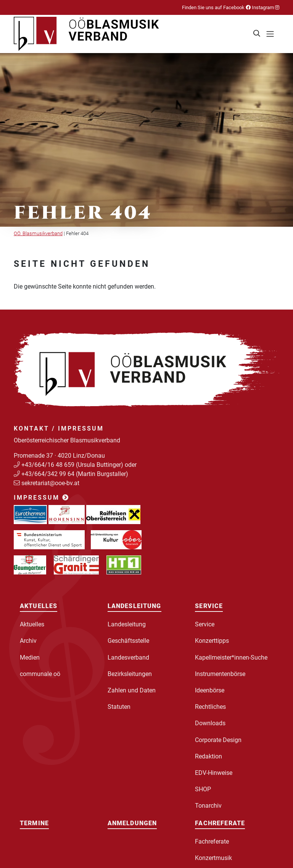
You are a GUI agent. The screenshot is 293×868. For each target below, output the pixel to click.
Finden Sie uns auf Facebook (216, 7)
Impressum (42, 498)
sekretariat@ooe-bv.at (51, 483)
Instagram (265, 7)
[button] (257, 34)
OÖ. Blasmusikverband (38, 233)
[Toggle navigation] (270, 34)
